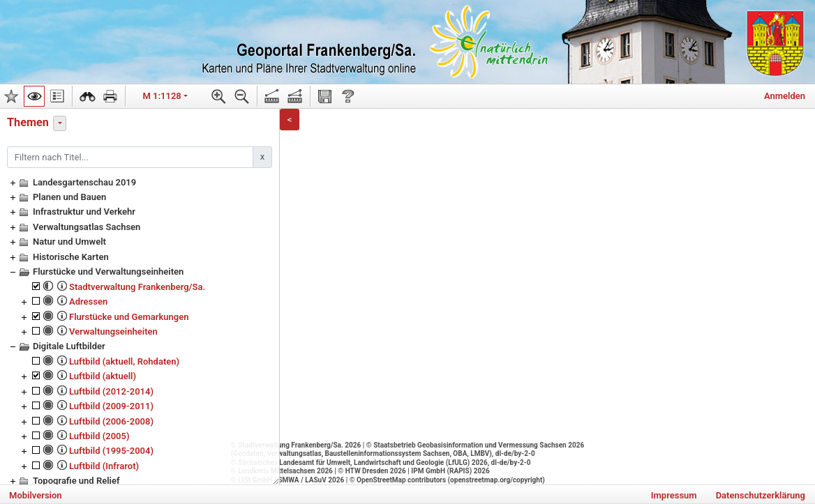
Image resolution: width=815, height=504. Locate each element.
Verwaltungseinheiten (113, 331)
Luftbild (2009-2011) (111, 406)
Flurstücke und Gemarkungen (129, 317)
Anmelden (785, 96)
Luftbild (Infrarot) (104, 466)
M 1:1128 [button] (162, 96)
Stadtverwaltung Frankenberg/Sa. (137, 287)
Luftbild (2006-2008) (111, 421)
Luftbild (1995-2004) (111, 451)
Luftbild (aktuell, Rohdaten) (124, 361)
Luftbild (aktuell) (103, 376)
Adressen (88, 301)
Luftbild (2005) (99, 436)
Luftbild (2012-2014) (111, 391)
